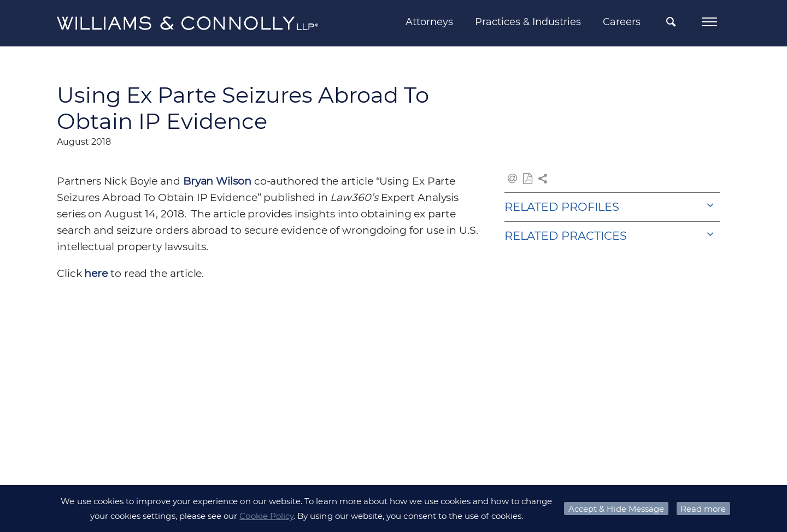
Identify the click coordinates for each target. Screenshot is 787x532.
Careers (622, 22)
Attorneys (429, 22)
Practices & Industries (528, 22)
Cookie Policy (266, 516)
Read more (703, 509)
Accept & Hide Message (616, 509)
